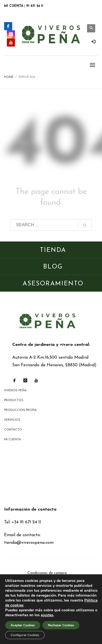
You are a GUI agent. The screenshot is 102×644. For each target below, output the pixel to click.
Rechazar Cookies (61, 625)
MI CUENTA (14, 6)
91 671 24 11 (35, 6)
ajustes (47, 615)
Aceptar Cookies (23, 625)
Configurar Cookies (25, 635)
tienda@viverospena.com (29, 543)
